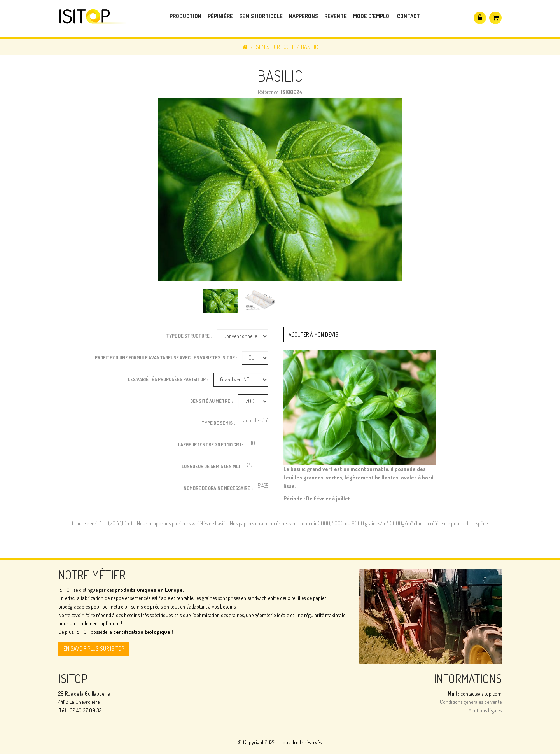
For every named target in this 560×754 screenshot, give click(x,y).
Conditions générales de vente (471, 702)
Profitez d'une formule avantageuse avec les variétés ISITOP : (166, 358)
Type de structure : (189, 336)
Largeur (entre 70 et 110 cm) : (211, 445)
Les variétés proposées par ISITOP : (168, 379)
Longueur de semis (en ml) (211, 466)
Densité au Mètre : (212, 401)
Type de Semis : (218, 423)
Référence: (269, 92)
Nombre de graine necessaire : (218, 488)
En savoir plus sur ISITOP (94, 648)
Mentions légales (485, 710)
